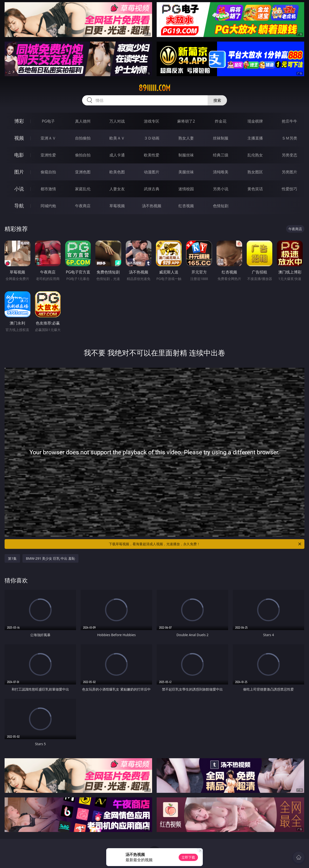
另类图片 (289, 172)
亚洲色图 (83, 172)
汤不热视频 (152, 206)
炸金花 (221, 121)
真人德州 (83, 121)
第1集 (12, 558)
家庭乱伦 (83, 189)
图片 (19, 172)
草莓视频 (117, 206)
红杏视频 (186, 206)
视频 (19, 138)
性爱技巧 (289, 189)
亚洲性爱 (48, 155)
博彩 (19, 121)
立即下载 (188, 857)
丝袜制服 (221, 138)
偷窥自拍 (48, 172)
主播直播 (255, 138)
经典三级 (221, 155)
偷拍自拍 (83, 155)
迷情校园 (186, 189)
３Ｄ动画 (152, 138)
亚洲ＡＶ (48, 138)
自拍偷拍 (83, 138)
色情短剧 (221, 206)
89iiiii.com (154, 88)
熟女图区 (255, 172)
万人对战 (117, 121)
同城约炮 (48, 206)
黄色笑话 (255, 189)
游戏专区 (152, 121)
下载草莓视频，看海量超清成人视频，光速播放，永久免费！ (205, 544)
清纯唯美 (221, 172)
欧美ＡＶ (117, 138)
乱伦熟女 (255, 155)
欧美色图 (117, 172)
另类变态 (289, 155)
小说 (19, 189)
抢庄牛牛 (289, 121)
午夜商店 (83, 206)
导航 (19, 206)
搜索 (217, 100)
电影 (19, 155)
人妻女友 (117, 189)
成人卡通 (117, 155)
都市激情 (48, 189)
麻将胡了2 (186, 121)
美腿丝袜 (186, 172)
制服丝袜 (186, 155)
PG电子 (48, 121)
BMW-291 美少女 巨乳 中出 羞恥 (50, 558)
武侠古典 (152, 189)
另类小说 (221, 189)
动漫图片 (152, 172)
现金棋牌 (255, 121)
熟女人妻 (186, 138)
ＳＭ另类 (289, 138)
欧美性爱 (152, 155)
